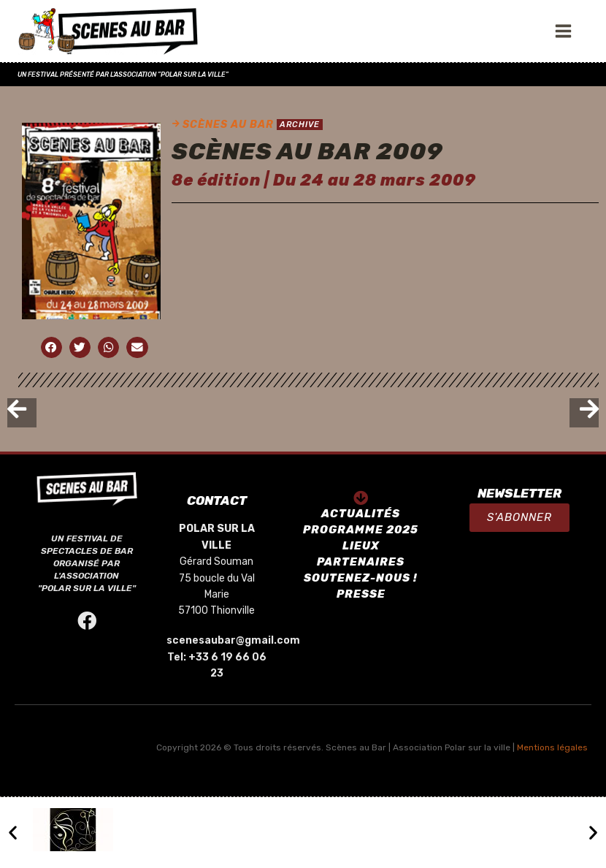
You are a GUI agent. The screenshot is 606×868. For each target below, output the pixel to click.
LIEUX (361, 546)
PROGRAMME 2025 (361, 530)
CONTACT (217, 500)
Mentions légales (552, 747)
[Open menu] (567, 31)
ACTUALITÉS (361, 514)
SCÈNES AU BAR (228, 125)
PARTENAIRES (361, 562)
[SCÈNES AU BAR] (109, 31)
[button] (519, 518)
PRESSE (361, 594)
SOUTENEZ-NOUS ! (361, 578)
